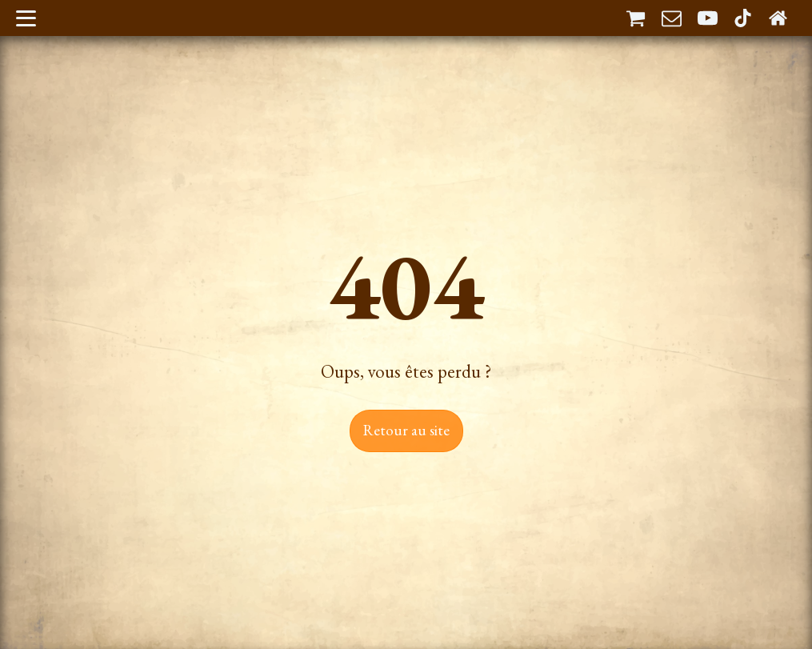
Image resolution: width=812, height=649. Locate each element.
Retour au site (406, 430)
